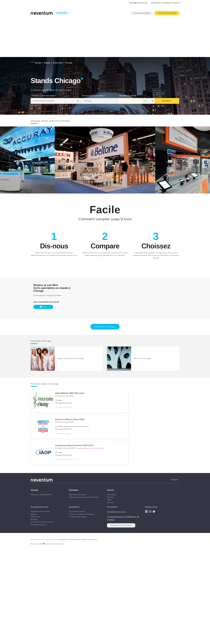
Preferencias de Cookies (121, 525)
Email (43, 307)
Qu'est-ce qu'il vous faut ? (44, 96)
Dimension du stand (128, 96)
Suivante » (167, 101)
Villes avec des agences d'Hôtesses (84, 497)
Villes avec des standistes (41, 495)
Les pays (111, 502)
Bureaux (34, 519)
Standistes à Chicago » (105, 327)
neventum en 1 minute (40, 512)
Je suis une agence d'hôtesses (82, 514)
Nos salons (112, 495)
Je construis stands (141, 13)
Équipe (34, 514)
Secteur (110, 497)
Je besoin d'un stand (167, 13)
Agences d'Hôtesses (77, 495)
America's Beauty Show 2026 (70, 419)
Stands (34, 490)
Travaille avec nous (39, 525)
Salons (110, 490)
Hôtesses (73, 490)
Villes (109, 500)
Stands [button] (63, 13)
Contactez (35, 517)
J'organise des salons (78, 517)
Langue (175, 480)
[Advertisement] (105, 37)
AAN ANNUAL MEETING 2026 (70, 393)
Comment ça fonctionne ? (42, 522)
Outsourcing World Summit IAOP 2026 (74, 445)
